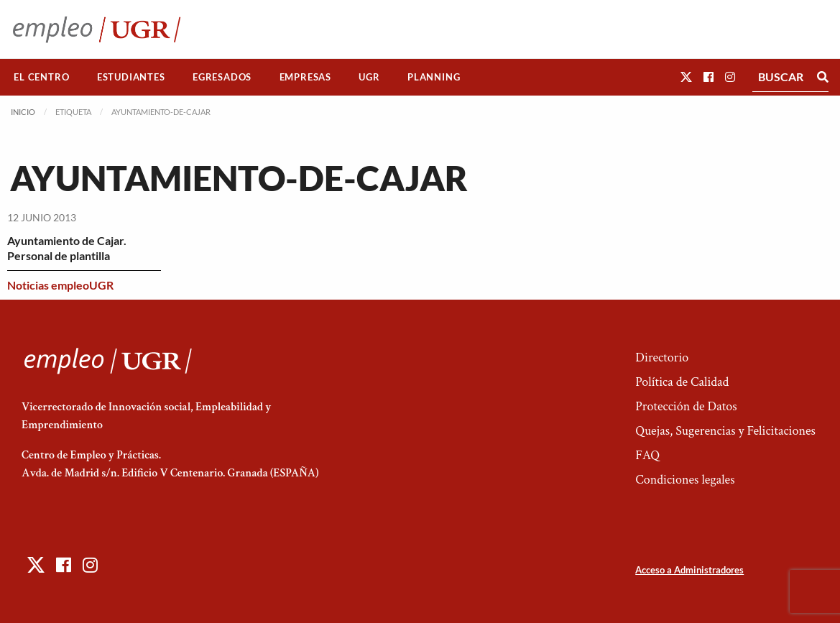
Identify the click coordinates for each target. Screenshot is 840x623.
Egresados (222, 77)
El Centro (41, 77)
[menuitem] (42, 77)
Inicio (23, 112)
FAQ (647, 455)
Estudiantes (131, 77)
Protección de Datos (686, 406)
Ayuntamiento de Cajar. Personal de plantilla (67, 248)
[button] (686, 77)
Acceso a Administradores (689, 570)
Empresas (305, 77)
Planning (434, 77)
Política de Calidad (682, 382)
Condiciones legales (685, 480)
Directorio (662, 357)
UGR (369, 77)
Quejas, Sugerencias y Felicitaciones (725, 431)
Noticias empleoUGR (60, 285)
